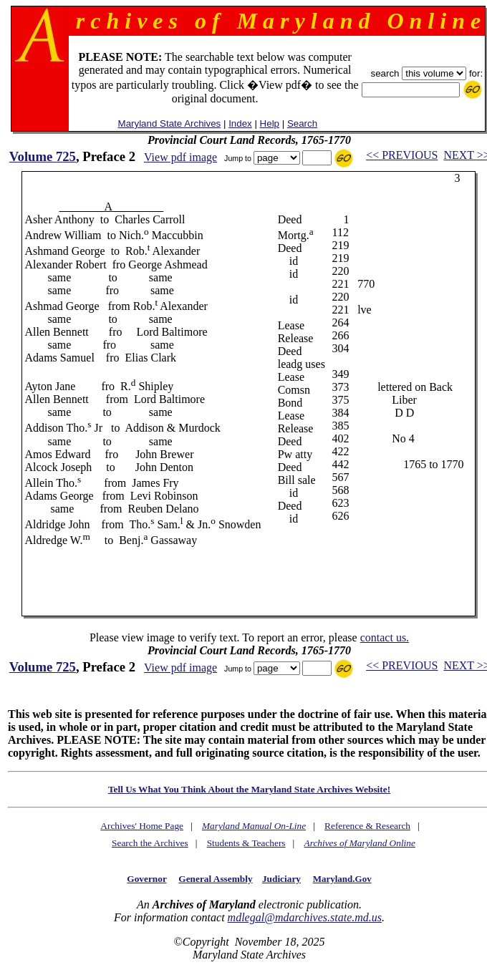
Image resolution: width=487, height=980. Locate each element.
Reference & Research (367, 826)
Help (270, 123)
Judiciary (281, 879)
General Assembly (215, 879)
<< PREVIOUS (402, 155)
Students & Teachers (246, 843)
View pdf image (180, 157)
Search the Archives (150, 843)
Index (240, 123)
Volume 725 (43, 156)
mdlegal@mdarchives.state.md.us (305, 917)
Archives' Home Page (142, 826)
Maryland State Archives (170, 123)
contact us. (385, 637)
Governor (146, 879)
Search (302, 123)
